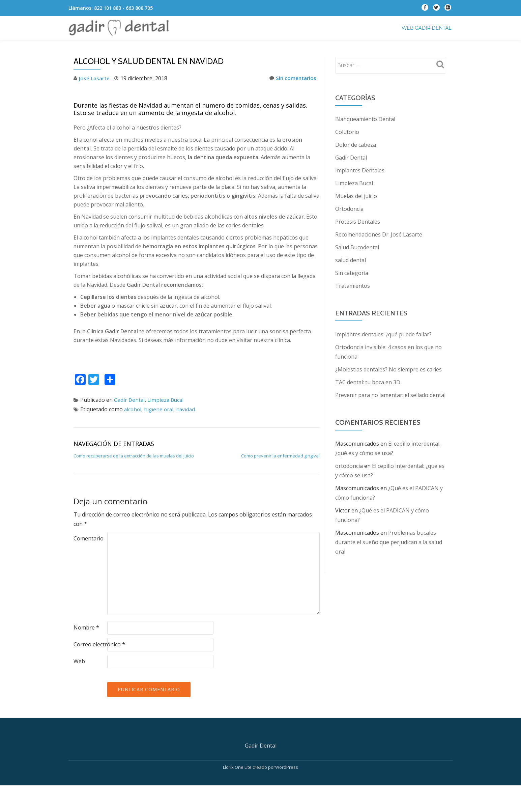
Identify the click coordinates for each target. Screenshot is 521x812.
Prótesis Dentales (358, 222)
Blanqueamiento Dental (365, 119)
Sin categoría (352, 273)
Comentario (89, 538)
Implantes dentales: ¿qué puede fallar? (383, 334)
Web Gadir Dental (427, 28)
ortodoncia (349, 466)
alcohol (133, 409)
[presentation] (125, 688)
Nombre (86, 627)
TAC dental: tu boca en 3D (368, 382)
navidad (188, 409)
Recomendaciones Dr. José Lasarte (379, 234)
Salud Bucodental (357, 247)
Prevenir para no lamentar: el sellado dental (390, 395)
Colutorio (347, 132)
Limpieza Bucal (167, 400)
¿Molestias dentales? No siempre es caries (388, 369)
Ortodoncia (349, 209)
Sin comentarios (292, 78)
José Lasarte (95, 78)
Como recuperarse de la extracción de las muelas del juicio (134, 456)
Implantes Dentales (360, 170)
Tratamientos (353, 286)
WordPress (287, 793)
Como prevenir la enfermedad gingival (280, 456)
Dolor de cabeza (356, 145)
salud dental (351, 260)
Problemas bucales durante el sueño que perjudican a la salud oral (389, 542)
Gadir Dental (130, 400)
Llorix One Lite (238, 793)
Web (79, 661)
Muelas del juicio (356, 196)
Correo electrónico (99, 644)
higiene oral (160, 409)
